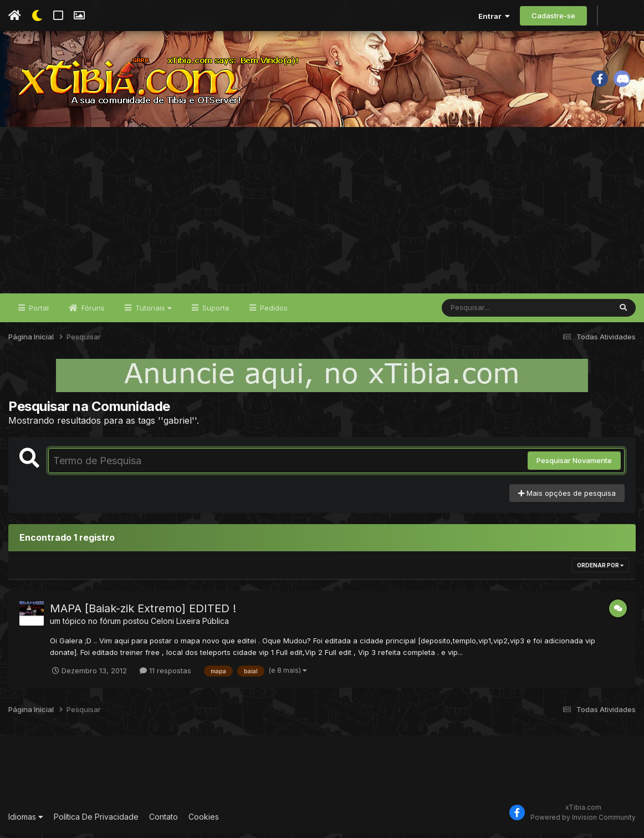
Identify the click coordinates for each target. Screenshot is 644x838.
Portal (38, 312)
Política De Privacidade (96, 821)
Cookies (204, 821)
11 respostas (165, 674)
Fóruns (92, 312)
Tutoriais (152, 312)
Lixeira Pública (203, 625)
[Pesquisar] (484, 312)
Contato (163, 821)
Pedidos (273, 312)
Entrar (494, 16)
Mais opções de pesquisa (567, 497)
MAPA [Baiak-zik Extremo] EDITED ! (143, 613)
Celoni (162, 625)
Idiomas (26, 821)
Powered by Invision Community (583, 821)
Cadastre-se (553, 16)
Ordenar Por (600, 570)
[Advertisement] (322, 214)
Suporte (215, 312)
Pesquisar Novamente (574, 465)
